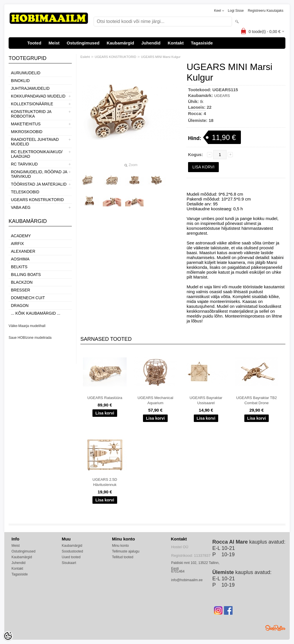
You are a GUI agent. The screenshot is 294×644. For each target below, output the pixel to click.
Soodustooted (72, 551)
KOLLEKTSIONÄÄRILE (32, 104)
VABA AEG (21, 207)
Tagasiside (202, 43)
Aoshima (20, 259)
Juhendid (151, 43)
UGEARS (222, 96)
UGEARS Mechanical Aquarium (155, 400)
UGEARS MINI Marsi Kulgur (161, 57)
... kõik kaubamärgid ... (36, 313)
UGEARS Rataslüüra (105, 398)
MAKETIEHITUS (26, 124)
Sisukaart (69, 563)
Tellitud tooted (123, 557)
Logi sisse (236, 11)
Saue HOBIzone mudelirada (30, 338)
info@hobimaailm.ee (187, 580)
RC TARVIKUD (24, 164)
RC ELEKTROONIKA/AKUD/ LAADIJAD (37, 154)
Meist (54, 43)
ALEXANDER (23, 251)
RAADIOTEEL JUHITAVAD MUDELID (35, 142)
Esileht (85, 57)
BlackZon (22, 282)
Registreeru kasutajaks (266, 11)
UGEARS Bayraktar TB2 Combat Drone (257, 400)
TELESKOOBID (25, 192)
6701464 (178, 571)
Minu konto (120, 546)
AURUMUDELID (26, 73)
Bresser (21, 290)
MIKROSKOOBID (27, 132)
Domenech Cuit (28, 298)
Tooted (34, 43)
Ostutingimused (83, 43)
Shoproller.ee (275, 628)
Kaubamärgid (120, 43)
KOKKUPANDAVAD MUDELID (38, 96)
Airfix (17, 244)
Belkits (19, 267)
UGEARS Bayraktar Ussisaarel (206, 400)
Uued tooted (71, 557)
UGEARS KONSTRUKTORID (37, 200)
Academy (21, 236)
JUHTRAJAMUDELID (30, 88)
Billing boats (26, 275)
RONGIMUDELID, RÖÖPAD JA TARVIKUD (39, 174)
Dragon (20, 306)
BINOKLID (20, 81)
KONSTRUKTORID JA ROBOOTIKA (31, 114)
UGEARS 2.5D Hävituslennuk (105, 482)
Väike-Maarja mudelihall (27, 326)
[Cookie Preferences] (8, 636)
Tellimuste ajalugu (126, 551)
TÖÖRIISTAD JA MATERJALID (39, 184)
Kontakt (176, 43)
